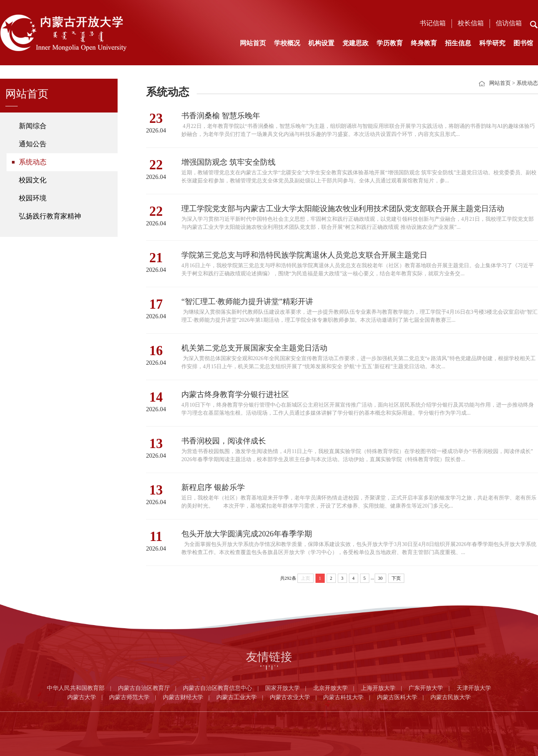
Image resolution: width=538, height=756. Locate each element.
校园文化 (33, 180)
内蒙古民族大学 (451, 697)
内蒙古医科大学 (397, 697)
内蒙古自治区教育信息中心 (218, 688)
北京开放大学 (330, 688)
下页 (396, 578)
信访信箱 (509, 23)
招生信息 (458, 43)
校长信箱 (471, 23)
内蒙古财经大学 (183, 697)
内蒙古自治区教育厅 (144, 688)
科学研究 (492, 43)
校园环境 (33, 198)
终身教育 (424, 43)
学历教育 (390, 43)
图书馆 (523, 43)
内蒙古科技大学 (343, 697)
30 (380, 578)
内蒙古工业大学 (237, 697)
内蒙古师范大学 (129, 697)
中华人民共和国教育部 (76, 688)
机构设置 (321, 43)
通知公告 (33, 144)
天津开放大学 (474, 688)
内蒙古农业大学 (290, 697)
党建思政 (355, 43)
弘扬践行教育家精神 (50, 216)
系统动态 (33, 162)
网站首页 (253, 43)
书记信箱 (433, 23)
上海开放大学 (378, 688)
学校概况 (287, 43)
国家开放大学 (282, 688)
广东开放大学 (426, 688)
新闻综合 (33, 126)
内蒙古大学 (82, 697)
